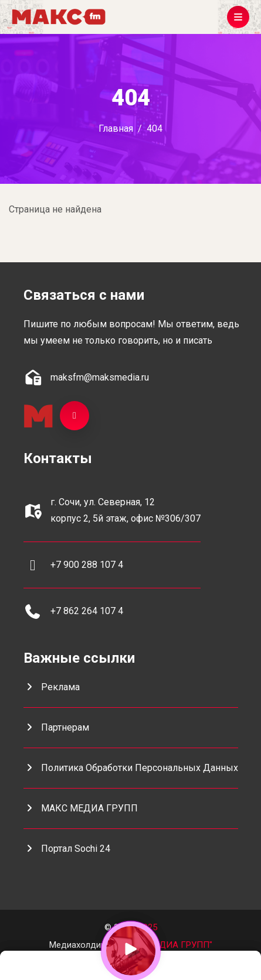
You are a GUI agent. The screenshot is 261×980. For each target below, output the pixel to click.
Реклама (52, 687)
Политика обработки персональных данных (131, 768)
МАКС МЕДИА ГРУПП (81, 808)
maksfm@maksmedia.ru (100, 377)
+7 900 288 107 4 (87, 565)
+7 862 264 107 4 (87, 611)
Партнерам (56, 727)
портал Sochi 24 (67, 849)
